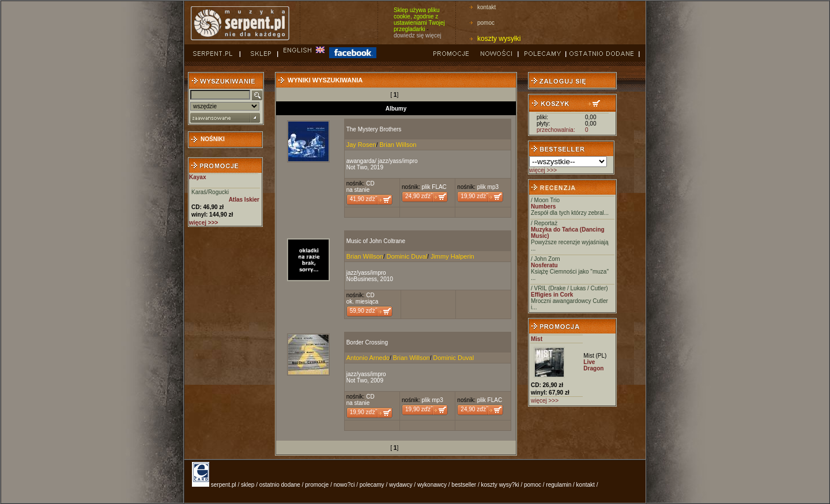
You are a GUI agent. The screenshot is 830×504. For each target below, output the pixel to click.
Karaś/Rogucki (210, 192)
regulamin (559, 485)
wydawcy (401, 485)
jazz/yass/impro (398, 161)
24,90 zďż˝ (419, 196)
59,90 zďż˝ (363, 311)
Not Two (357, 167)
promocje (317, 485)
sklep (248, 485)
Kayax (197, 177)
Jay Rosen (361, 145)
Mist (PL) (595, 356)
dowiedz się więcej (418, 35)
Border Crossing (367, 342)
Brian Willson (398, 145)
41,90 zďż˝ (363, 199)
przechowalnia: (556, 130)
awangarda (361, 161)
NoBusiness (362, 279)
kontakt (486, 7)
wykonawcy (432, 485)
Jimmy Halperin (452, 256)
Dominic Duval (407, 256)
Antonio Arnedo (368, 358)
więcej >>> (543, 170)
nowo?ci (344, 485)
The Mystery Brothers (374, 129)
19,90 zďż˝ (474, 196)
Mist (537, 339)
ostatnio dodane (280, 485)
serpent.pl (224, 485)
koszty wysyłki (499, 39)
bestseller (464, 485)
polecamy (372, 485)
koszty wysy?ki (500, 485)
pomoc (486, 23)
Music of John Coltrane (376, 241)
